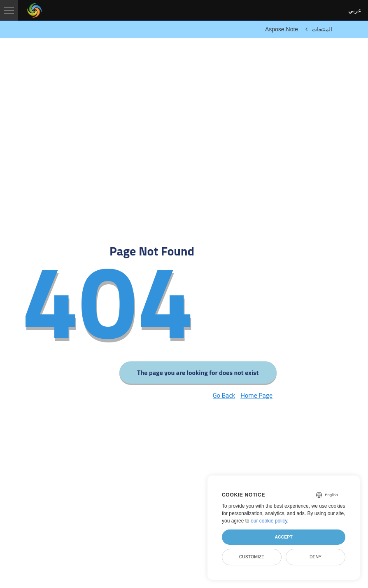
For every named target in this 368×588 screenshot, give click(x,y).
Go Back (224, 395)
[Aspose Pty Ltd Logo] (35, 10)
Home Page (256, 395)
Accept (283, 537)
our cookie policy (269, 521)
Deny (316, 557)
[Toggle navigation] (9, 10)
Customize (252, 557)
